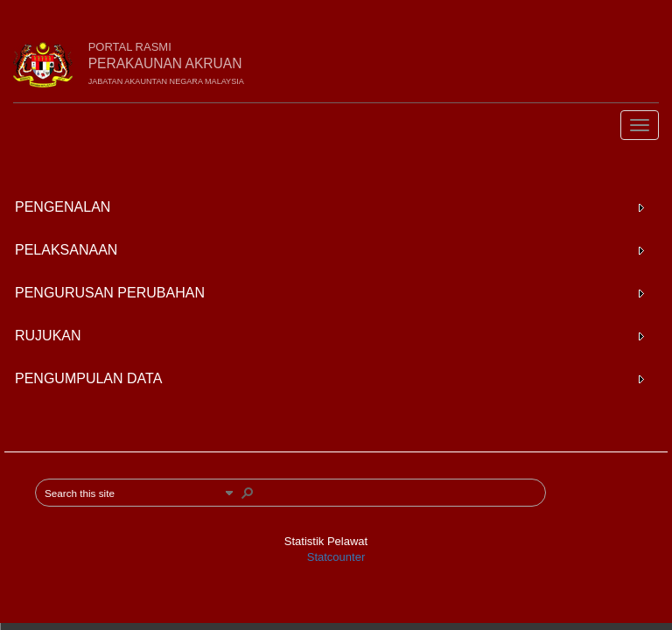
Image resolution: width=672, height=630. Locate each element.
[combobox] (132, 493)
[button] (229, 493)
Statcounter (336, 557)
